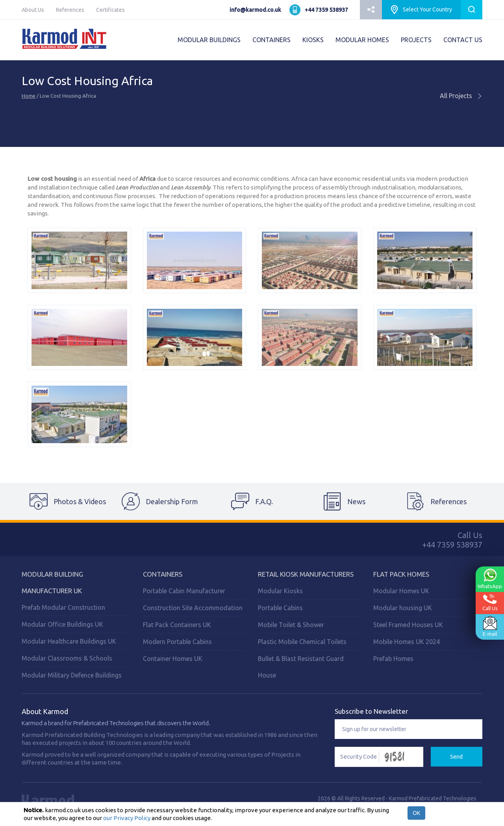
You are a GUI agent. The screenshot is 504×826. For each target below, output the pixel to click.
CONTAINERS (271, 40)
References (70, 10)
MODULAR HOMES (362, 40)
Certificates (110, 10)
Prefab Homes (393, 659)
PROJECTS (416, 40)
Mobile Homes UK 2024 (407, 642)
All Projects (461, 96)
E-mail (490, 626)
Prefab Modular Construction (63, 607)
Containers (163, 574)
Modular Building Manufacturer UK (52, 582)
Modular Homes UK (401, 591)
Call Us (490, 602)
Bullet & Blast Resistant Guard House (301, 667)
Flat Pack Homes (401, 574)
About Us (33, 10)
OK (416, 813)
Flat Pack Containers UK (177, 625)
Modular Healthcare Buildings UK (69, 641)
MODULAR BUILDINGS (209, 40)
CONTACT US (463, 40)
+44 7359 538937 (326, 10)
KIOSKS (313, 40)
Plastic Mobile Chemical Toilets (302, 642)
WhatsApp (490, 579)
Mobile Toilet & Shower (291, 625)
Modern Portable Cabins (177, 642)
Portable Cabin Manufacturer (184, 591)
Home (29, 96)
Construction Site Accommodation (193, 608)
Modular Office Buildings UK (62, 624)
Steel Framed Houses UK (408, 625)
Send (456, 757)
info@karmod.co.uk (255, 10)
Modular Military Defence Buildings (72, 675)
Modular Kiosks (280, 591)
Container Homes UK (173, 659)
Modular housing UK (403, 608)
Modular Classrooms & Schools (67, 658)
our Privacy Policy (127, 818)
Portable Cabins (280, 608)
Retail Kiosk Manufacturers (306, 574)
